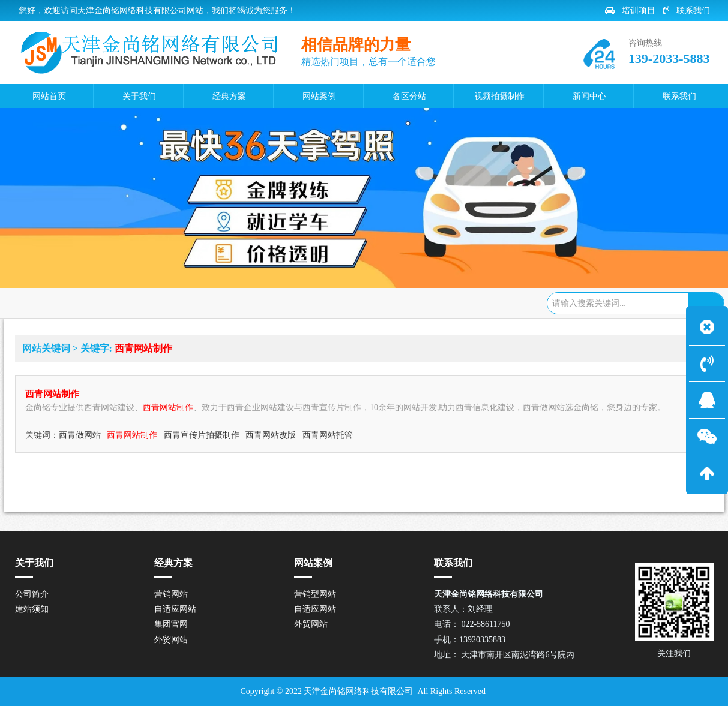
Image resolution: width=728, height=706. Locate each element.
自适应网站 (175, 609)
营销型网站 (315, 594)
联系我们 (686, 10)
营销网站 (171, 594)
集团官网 (171, 624)
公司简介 (32, 594)
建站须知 (32, 609)
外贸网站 (171, 640)
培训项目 (630, 10)
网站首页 (78, 301)
